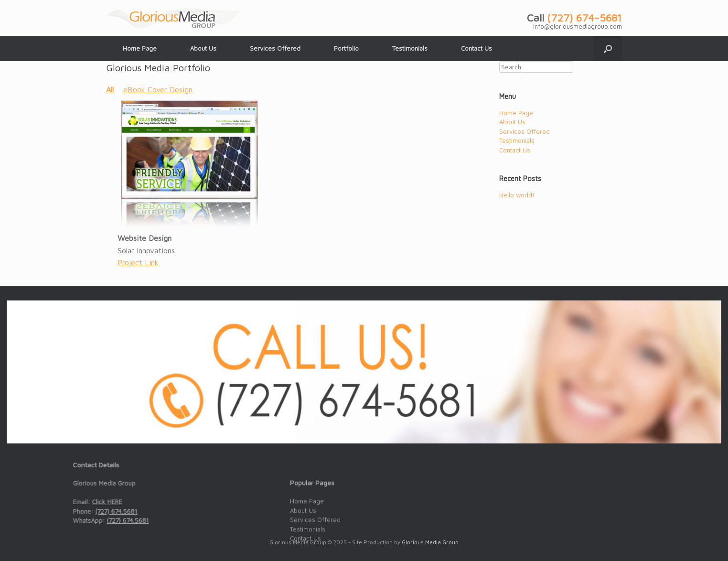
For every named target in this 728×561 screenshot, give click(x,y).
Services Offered (275, 48)
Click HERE (80, 502)
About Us (203, 48)
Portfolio (346, 48)
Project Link (138, 262)
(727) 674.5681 (89, 511)
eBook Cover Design (158, 89)
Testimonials (410, 48)
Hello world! (517, 195)
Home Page (140, 48)
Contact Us (476, 48)
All (110, 89)
